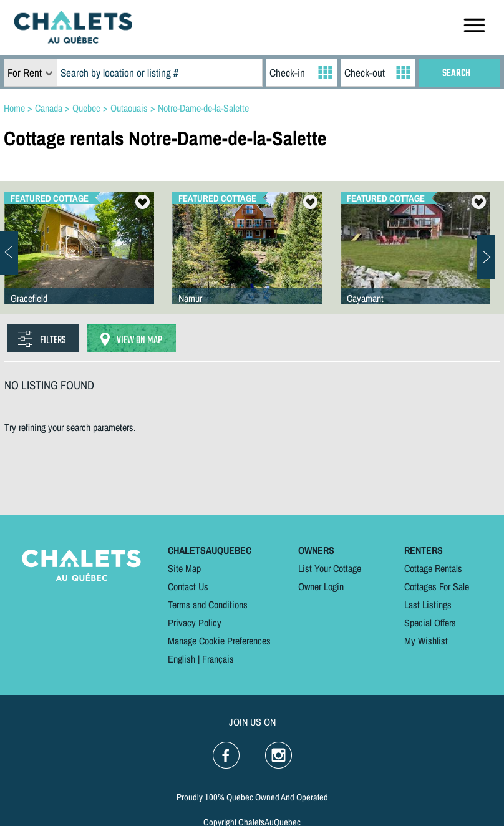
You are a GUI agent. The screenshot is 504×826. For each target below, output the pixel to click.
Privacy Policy (195, 623)
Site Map (184, 568)
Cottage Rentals (433, 568)
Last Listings (428, 605)
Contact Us (188, 586)
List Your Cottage (330, 568)
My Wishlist (426, 641)
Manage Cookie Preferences (219, 641)
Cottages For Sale (437, 586)
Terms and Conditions (208, 605)
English (182, 659)
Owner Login (321, 586)
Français (218, 659)
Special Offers (430, 623)
